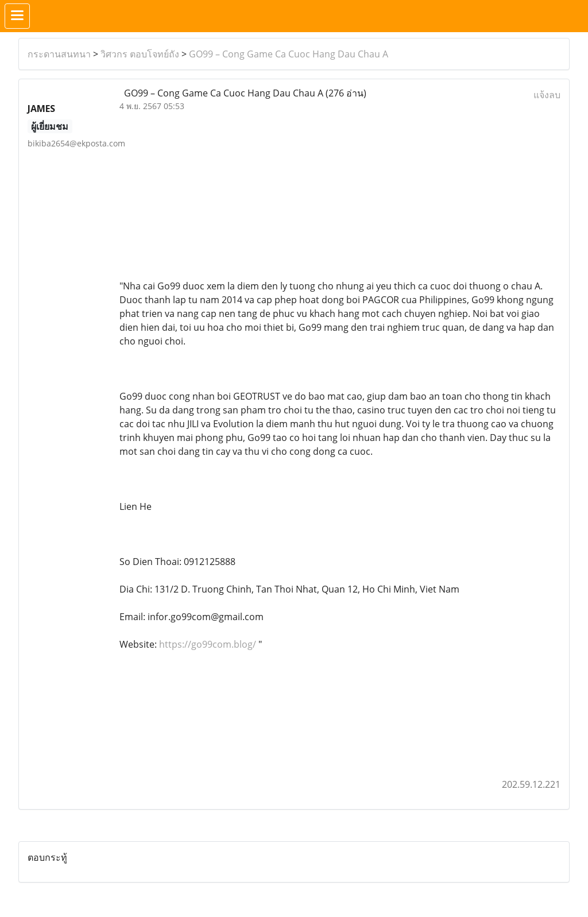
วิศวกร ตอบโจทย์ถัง (140, 54)
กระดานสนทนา (59, 54)
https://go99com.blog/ (208, 644)
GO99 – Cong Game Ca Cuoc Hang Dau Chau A (289, 54)
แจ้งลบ (547, 95)
